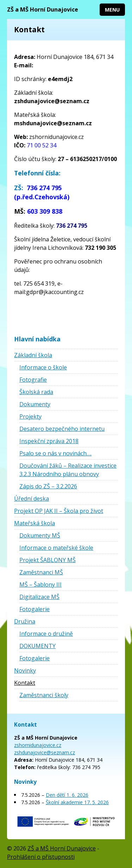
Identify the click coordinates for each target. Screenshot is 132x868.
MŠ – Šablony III (40, 585)
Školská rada (36, 392)
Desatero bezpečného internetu (62, 429)
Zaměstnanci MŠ (41, 572)
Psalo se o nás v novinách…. (55, 453)
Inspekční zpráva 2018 (49, 441)
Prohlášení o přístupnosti (41, 857)
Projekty (30, 416)
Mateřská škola (34, 523)
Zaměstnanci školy (44, 695)
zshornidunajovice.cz (38, 745)
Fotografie (33, 380)
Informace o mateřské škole (56, 548)
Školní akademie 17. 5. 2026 (77, 802)
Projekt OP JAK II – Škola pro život (59, 511)
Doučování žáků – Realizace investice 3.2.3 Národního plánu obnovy (68, 470)
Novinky (25, 670)
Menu (112, 10)
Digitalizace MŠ (39, 597)
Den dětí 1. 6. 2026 (67, 795)
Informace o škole (43, 367)
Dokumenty (35, 404)
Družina (25, 621)
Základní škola (33, 355)
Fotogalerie (34, 609)
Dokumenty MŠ (40, 535)
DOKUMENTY (37, 646)
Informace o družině (46, 634)
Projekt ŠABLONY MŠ (48, 560)
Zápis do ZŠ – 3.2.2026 (48, 486)
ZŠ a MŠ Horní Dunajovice (43, 9)
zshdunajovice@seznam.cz (45, 752)
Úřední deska (32, 499)
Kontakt (25, 683)
